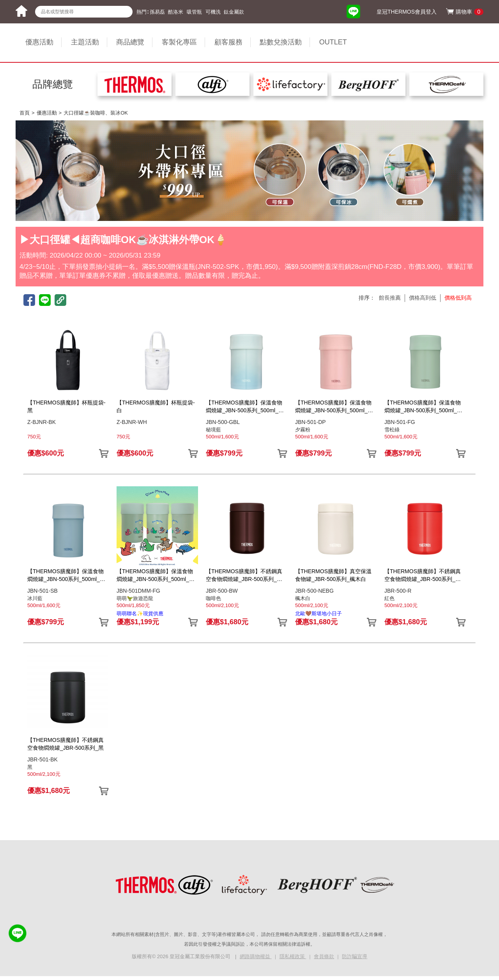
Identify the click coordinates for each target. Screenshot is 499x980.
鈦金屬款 (234, 12)
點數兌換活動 (281, 42)
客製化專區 (179, 42)
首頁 (25, 113)
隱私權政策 (293, 956)
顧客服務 (228, 42)
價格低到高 (458, 298)
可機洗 (213, 12)
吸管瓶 (194, 12)
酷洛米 (176, 12)
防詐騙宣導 (355, 956)
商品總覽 (130, 42)
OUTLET (333, 42)
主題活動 (85, 42)
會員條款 (324, 956)
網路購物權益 (256, 956)
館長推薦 (390, 298)
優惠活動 (39, 42)
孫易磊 (157, 12)
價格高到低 (423, 298)
